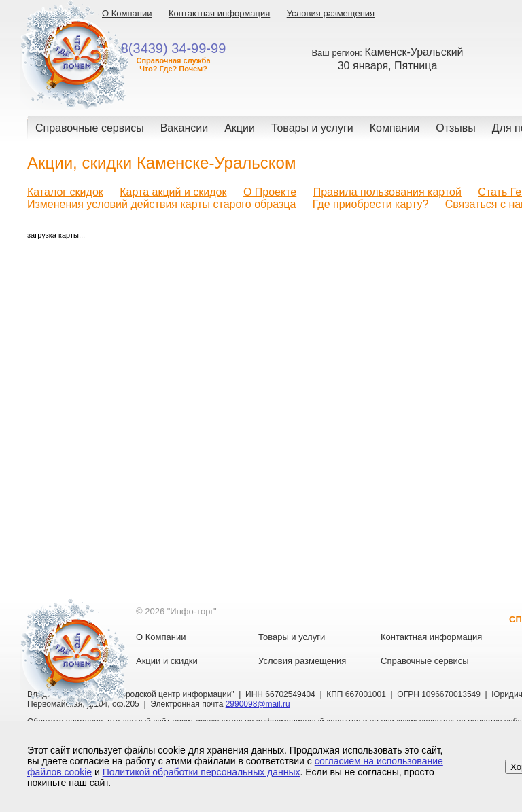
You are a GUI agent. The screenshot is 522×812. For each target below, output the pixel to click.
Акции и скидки (167, 661)
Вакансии (185, 128)
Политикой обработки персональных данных (202, 772)
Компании (395, 128)
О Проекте (270, 192)
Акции (240, 128)
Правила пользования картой (387, 192)
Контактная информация (219, 13)
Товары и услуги (312, 128)
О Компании (127, 13)
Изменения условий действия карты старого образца (161, 204)
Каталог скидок (65, 192)
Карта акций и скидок (173, 192)
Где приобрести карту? (371, 204)
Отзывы (456, 128)
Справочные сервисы (90, 128)
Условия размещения (331, 13)
